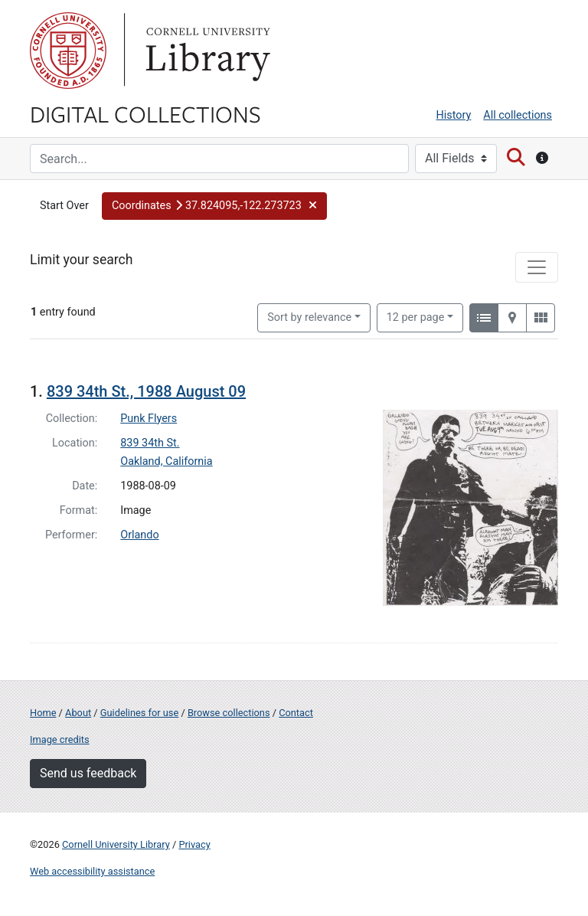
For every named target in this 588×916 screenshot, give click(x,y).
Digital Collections (145, 113)
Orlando (139, 535)
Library (206, 51)
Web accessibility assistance (92, 871)
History (454, 115)
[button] (214, 206)
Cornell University (68, 51)
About (78, 713)
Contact (296, 713)
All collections (518, 115)
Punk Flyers (149, 419)
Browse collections (229, 713)
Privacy (194, 844)
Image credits (60, 739)
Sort (309, 317)
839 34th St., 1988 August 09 (146, 391)
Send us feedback (88, 773)
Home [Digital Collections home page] (43, 713)
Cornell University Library (116, 844)
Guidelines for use (139, 713)
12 (416, 316)
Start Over (64, 206)
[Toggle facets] (537, 267)
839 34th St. (150, 443)
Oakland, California (166, 461)
